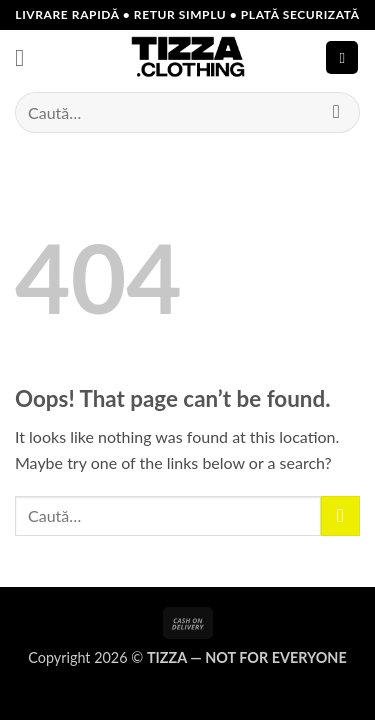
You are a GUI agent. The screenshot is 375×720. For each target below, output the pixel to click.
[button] (27, 57)
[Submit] (336, 112)
